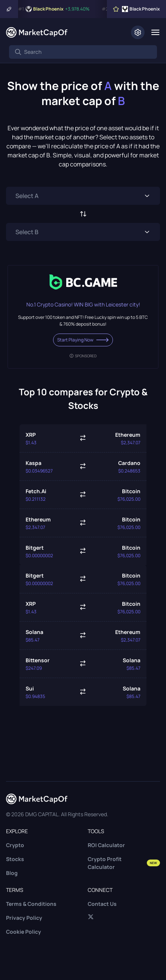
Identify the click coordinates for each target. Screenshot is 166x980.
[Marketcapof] (37, 32)
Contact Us (102, 904)
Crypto (15, 845)
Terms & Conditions (31, 904)
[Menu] (155, 32)
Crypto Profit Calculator (124, 863)
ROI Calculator (106, 845)
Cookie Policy (24, 932)
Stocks (15, 859)
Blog (12, 873)
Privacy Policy (24, 918)
